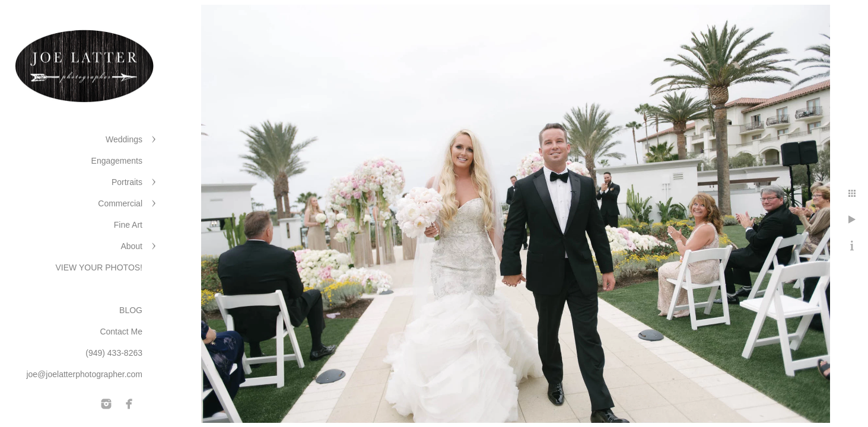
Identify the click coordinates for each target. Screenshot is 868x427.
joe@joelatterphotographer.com (84, 374)
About (131, 246)
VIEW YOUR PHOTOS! (99, 267)
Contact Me (121, 332)
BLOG (131, 310)
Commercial (120, 203)
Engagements (117, 161)
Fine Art (128, 225)
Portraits (127, 182)
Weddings (124, 139)
